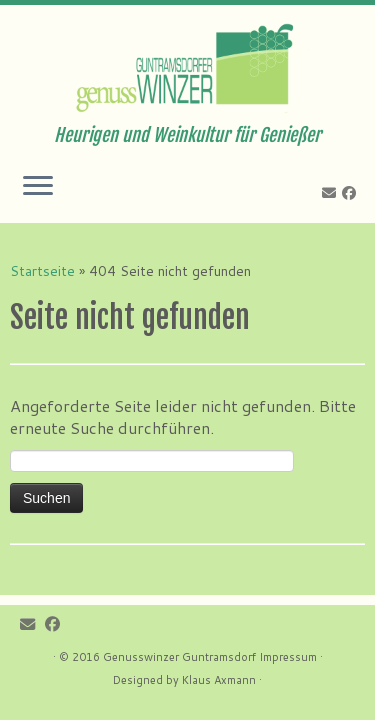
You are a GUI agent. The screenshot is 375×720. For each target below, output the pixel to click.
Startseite (42, 271)
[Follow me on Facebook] (352, 193)
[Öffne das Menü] (38, 187)
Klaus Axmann (219, 680)
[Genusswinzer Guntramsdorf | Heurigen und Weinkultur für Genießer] (187, 65)
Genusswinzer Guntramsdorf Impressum (210, 657)
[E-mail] (332, 193)
